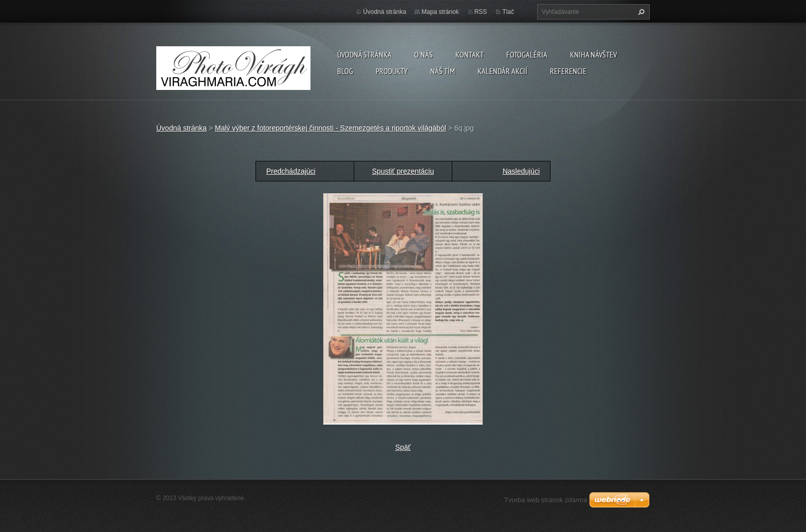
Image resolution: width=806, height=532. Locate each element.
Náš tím (443, 71)
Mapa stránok (440, 12)
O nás (424, 54)
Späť (403, 447)
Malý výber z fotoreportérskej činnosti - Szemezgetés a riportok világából (331, 128)
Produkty (392, 71)
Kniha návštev (593, 54)
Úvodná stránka (364, 54)
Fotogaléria (527, 54)
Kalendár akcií (502, 71)
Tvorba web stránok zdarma (546, 500)
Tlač (508, 12)
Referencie (568, 71)
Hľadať (640, 12)
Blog (345, 71)
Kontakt (470, 54)
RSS (481, 12)
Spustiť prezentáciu (403, 171)
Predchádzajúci (291, 171)
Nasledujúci (521, 171)
